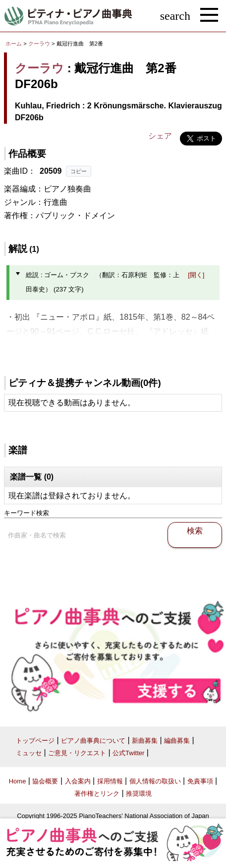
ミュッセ (29, 753)
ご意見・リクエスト (77, 753)
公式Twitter (128, 753)
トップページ (35, 741)
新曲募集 (145, 741)
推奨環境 (139, 794)
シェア (160, 136)
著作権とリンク (97, 794)
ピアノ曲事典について (93, 741)
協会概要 (45, 781)
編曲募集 (177, 741)
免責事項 (200, 781)
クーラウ (39, 44)
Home (18, 781)
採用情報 (110, 781)
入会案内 (78, 781)
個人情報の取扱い (155, 781)
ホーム (14, 44)
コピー (79, 171)
